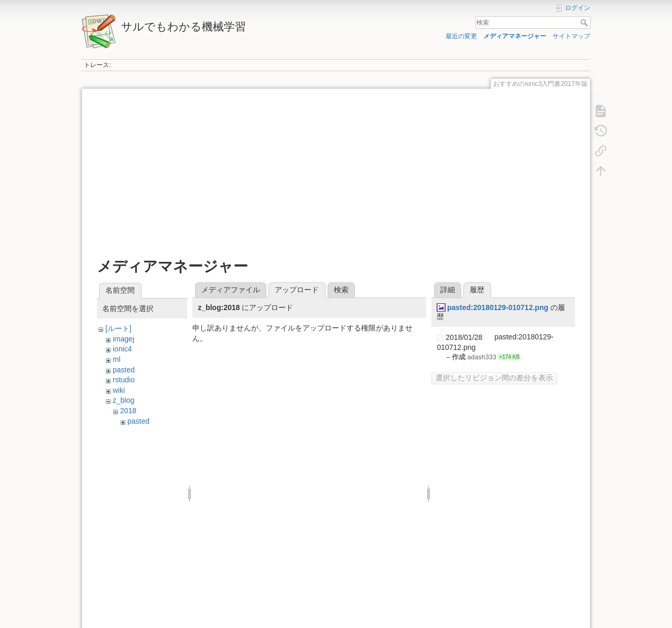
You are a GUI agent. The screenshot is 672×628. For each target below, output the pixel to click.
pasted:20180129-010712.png (498, 307)
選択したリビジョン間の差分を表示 (494, 378)
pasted (124, 370)
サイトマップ (571, 36)
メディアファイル (231, 290)
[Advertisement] (336, 174)
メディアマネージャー (515, 36)
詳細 (448, 290)
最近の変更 (461, 36)
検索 (585, 23)
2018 (128, 411)
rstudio (124, 380)
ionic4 (122, 349)
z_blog (123, 400)
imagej (123, 339)
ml (117, 359)
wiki (119, 390)
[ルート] (118, 328)
